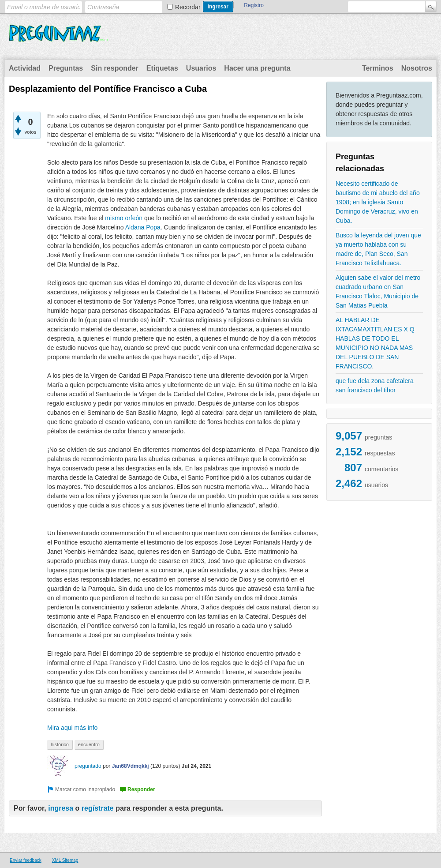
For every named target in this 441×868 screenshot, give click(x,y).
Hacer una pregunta (257, 68)
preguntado (88, 766)
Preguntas (66, 68)
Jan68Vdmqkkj (131, 766)
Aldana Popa (143, 227)
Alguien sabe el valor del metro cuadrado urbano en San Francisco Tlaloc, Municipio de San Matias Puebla (378, 291)
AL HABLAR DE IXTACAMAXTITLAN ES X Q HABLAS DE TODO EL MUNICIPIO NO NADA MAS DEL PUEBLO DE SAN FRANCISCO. (375, 343)
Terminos (378, 68)
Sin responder (115, 68)
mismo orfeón (124, 218)
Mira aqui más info (72, 728)
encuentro (89, 744)
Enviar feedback (26, 860)
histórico (60, 744)
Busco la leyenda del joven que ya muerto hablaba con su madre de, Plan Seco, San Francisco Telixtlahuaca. (378, 249)
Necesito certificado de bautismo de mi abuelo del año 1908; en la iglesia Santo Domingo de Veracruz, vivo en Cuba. (378, 202)
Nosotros (417, 68)
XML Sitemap (65, 860)
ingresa (61, 808)
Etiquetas (162, 68)
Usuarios (201, 68)
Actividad (25, 68)
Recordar (188, 7)
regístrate (98, 808)
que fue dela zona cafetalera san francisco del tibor (375, 385)
